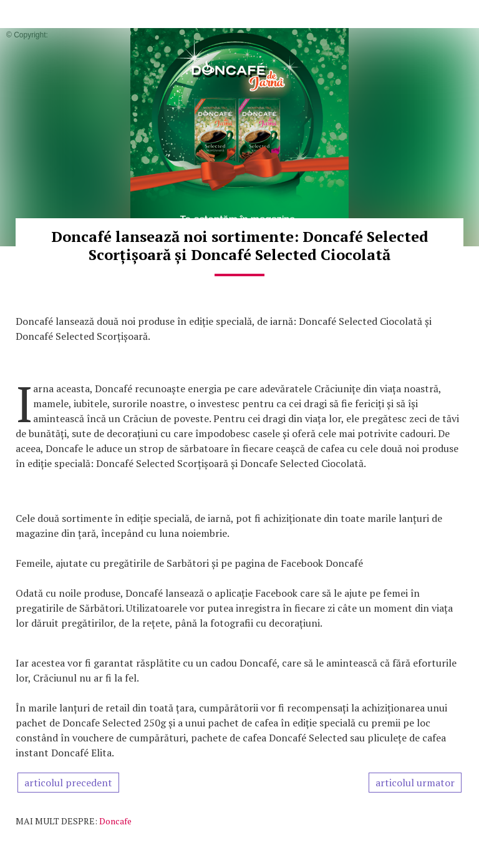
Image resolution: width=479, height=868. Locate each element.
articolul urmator (415, 783)
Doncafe (115, 821)
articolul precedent (68, 783)
